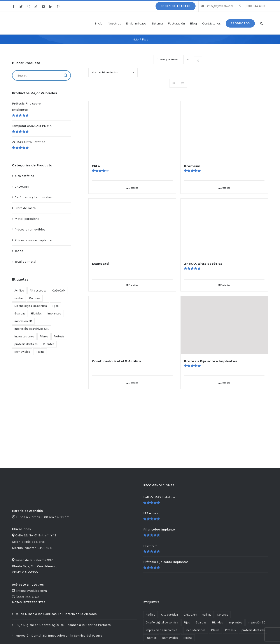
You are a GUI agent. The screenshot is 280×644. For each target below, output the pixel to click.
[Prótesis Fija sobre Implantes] (224, 325)
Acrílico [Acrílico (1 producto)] (19, 291)
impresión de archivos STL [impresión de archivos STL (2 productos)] (32, 329)
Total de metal (25, 262)
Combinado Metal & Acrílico (116, 361)
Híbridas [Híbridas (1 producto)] (36, 313)
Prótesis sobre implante (33, 240)
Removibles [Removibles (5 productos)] (22, 352)
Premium (192, 166)
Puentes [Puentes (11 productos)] (49, 344)
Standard (100, 264)
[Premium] (224, 130)
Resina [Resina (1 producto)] (40, 352)
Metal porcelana (27, 219)
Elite (96, 166)
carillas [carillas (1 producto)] (19, 298)
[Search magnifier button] (66, 75)
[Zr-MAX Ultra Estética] (224, 227)
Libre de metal (26, 208)
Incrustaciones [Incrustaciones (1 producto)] (24, 336)
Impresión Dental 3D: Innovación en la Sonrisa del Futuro (58, 635)
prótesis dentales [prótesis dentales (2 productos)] (26, 344)
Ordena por (167, 59)
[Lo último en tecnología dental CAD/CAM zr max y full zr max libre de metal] (41, 367)
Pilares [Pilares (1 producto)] (44, 336)
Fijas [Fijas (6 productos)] (56, 306)
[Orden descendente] (198, 61)
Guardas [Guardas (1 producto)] (20, 313)
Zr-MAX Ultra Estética (203, 264)
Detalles (134, 188)
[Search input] (39, 75)
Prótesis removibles (30, 229)
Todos (19, 251)
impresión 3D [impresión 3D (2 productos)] (23, 321)
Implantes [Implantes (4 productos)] (54, 313)
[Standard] (132, 227)
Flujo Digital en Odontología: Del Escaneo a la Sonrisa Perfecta (63, 625)
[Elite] (132, 130)
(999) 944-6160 (27, 597)
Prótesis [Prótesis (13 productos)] (59, 336)
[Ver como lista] (183, 83)
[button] (261, 23)
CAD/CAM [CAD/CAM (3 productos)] (59, 291)
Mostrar (105, 72)
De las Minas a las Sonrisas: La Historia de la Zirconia (56, 614)
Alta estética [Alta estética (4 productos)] (38, 291)
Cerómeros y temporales (33, 197)
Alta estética (24, 176)
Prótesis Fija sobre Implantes (211, 361)
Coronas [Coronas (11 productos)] (35, 298)
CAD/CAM (22, 187)
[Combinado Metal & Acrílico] (132, 325)
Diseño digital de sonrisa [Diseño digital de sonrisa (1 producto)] (31, 306)
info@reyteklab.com (31, 591)
